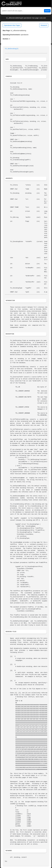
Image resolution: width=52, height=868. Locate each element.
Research (44, 25)
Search (47, 11)
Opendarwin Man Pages (12, 25)
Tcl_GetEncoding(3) (12, 49)
